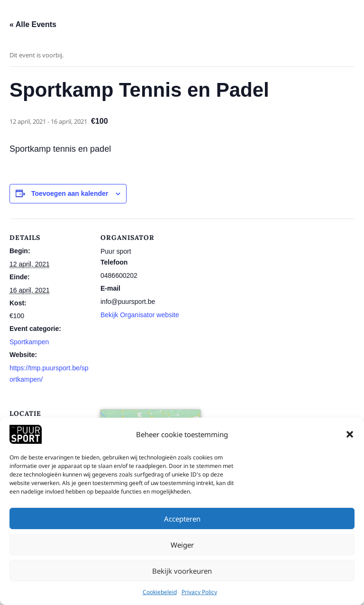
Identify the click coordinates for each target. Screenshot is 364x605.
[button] (350, 435)
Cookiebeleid (160, 593)
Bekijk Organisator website (140, 315)
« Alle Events (33, 24)
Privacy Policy (199, 593)
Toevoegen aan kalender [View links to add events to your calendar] (70, 193)
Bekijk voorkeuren (182, 571)
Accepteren (182, 519)
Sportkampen (29, 342)
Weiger (182, 545)
